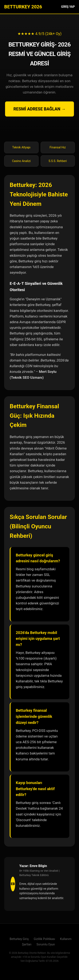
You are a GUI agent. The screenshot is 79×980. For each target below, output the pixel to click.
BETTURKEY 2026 (23, 7)
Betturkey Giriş (19, 939)
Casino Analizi (21, 161)
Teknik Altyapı (21, 147)
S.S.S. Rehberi (58, 161)
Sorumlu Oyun (46, 944)
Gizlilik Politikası (44, 939)
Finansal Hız (58, 147)
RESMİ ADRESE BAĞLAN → (40, 109)
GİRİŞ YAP (68, 7)
